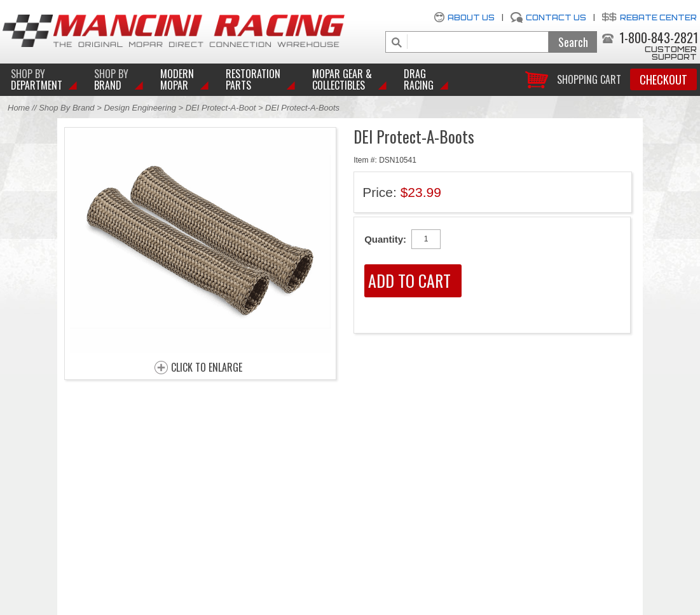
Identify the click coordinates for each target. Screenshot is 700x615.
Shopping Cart (589, 78)
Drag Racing (419, 79)
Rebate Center (658, 17)
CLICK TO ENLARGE (207, 368)
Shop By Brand (66, 108)
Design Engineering (140, 108)
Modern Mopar (177, 79)
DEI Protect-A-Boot (221, 108)
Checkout (663, 79)
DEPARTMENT (37, 79)
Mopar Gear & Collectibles (342, 79)
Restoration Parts (253, 79)
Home (19, 108)
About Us (471, 17)
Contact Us (556, 17)
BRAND (111, 79)
